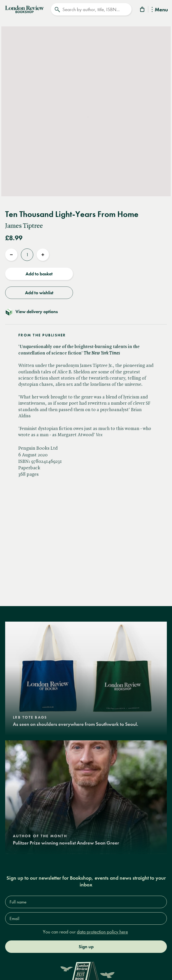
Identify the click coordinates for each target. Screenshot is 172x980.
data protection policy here (102, 932)
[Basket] (143, 10)
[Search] (91, 9)
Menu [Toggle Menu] (160, 10)
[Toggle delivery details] (86, 312)
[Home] (24, 9)
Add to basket (39, 274)
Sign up (86, 947)
